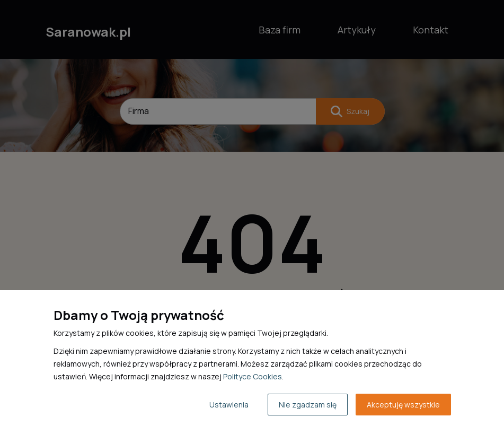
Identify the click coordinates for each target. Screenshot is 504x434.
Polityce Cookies (253, 376)
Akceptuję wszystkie (403, 405)
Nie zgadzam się (308, 405)
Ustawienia (229, 405)
